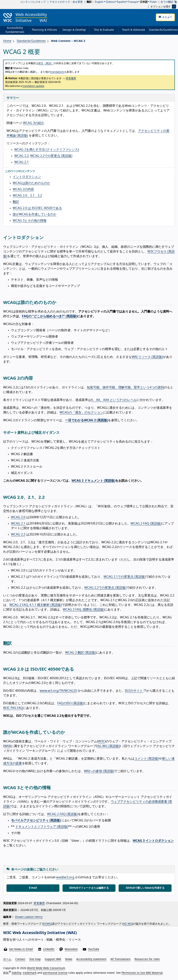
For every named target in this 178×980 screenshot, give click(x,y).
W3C (101, 741)
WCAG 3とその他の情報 (30, 221)
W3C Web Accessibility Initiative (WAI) (40, 933)
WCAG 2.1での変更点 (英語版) (125, 577)
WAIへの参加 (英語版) (99, 771)
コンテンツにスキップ (33, 2)
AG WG (128, 924)
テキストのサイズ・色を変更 (66, 2)
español (121, 2)
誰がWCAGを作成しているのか (35, 214)
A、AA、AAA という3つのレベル (114, 400)
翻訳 (16, 202)
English (99, 2)
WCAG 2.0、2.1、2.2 (27, 196)
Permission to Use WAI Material (142, 973)
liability (16, 973)
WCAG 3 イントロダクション (153, 841)
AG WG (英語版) (109, 746)
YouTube (94, 949)
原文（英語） (46, 63)
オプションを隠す (161, 7)
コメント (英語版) (147, 759)
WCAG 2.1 (21, 162)
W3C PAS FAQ (13, 708)
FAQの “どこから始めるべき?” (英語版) (49, 316)
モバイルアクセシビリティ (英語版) (36, 820)
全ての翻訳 (168, 2)
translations (57, 72)
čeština (110, 2)
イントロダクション (27, 177)
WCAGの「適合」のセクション (81, 412)
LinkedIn (49, 949)
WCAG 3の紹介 (34, 123)
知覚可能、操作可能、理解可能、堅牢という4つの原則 (125, 387)
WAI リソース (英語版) (147, 357)
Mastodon (71, 949)
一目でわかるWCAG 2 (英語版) (87, 420)
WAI (7, 746)
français (133, 2)
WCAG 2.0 (18, 517)
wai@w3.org (65, 877)
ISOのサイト (136, 691)
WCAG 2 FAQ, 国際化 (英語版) (84, 610)
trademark (30, 973)
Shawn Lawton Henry (29, 917)
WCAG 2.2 (21, 156)
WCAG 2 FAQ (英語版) (146, 524)
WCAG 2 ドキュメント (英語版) (93, 481)
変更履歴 (71, 79)
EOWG (47, 924)
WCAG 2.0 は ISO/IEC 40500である (37, 208)
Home (7, 41)
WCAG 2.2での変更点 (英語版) (51, 156)
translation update (33, 86)
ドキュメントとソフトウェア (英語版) (42, 827)
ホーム (7, 959)
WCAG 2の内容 (23, 189)
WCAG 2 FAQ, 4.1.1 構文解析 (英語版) (36, 605)
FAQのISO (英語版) (71, 703)
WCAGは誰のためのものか (31, 183)
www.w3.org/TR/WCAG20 (58, 691)
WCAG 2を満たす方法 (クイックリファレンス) (47, 150)
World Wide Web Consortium (46, 968)
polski (153, 2)
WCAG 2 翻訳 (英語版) (81, 653)
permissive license (55, 973)
